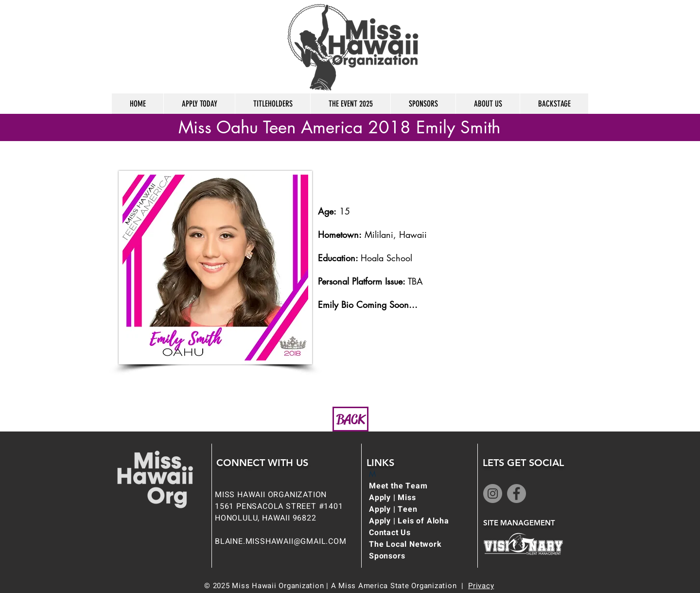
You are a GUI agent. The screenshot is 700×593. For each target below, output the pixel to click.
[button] (199, 104)
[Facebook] (516, 494)
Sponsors (387, 556)
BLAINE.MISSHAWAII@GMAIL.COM (281, 541)
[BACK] (350, 419)
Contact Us (390, 533)
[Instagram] (493, 494)
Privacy (481, 586)
